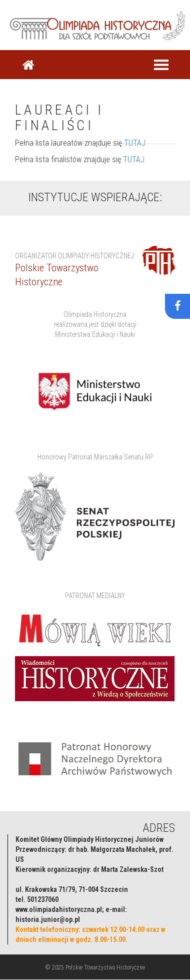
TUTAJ (135, 143)
